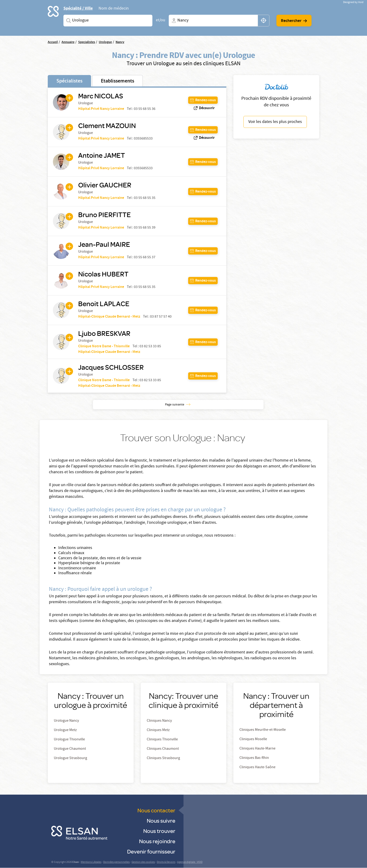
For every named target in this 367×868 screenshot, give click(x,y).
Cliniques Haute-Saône (257, 768)
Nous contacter (156, 810)
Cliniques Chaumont (163, 749)
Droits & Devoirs (166, 862)
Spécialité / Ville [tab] (78, 8)
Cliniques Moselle (253, 739)
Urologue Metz (65, 730)
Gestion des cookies (143, 862)
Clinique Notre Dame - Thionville (104, 346)
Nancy (120, 42)
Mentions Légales (91, 862)
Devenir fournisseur (151, 851)
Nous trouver (159, 831)
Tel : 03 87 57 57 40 (157, 317)
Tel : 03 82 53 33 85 (147, 347)
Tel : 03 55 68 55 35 (141, 198)
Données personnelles (116, 862)
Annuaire (68, 42)
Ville (173, 21)
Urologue (105, 42)
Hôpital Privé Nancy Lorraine (101, 109)
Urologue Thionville (69, 740)
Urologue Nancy (66, 721)
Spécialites (68, 21)
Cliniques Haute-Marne (257, 749)
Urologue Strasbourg (70, 758)
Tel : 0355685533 (140, 139)
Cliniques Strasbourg (163, 758)
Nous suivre (161, 820)
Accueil (53, 42)
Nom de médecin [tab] (114, 9)
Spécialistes (69, 81)
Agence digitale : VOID (190, 862)
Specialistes (87, 42)
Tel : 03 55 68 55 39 (141, 228)
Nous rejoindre (157, 841)
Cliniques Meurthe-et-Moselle (263, 730)
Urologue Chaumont (70, 749)
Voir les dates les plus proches (275, 122)
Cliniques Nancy (159, 721)
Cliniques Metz (158, 730)
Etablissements (117, 81)
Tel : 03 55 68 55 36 (141, 109)
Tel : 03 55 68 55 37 (141, 258)
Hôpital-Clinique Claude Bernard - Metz (109, 317)
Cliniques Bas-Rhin (254, 758)
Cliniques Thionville (162, 740)
